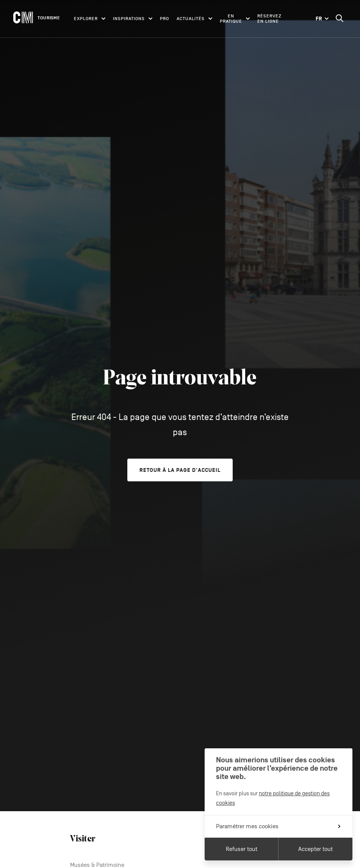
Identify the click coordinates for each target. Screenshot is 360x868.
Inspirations (133, 19)
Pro (164, 19)
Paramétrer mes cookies (278, 826)
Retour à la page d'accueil (180, 470)
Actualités (194, 19)
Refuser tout (242, 849)
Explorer (90, 19)
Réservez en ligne (269, 19)
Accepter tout (315, 849)
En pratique (235, 19)
